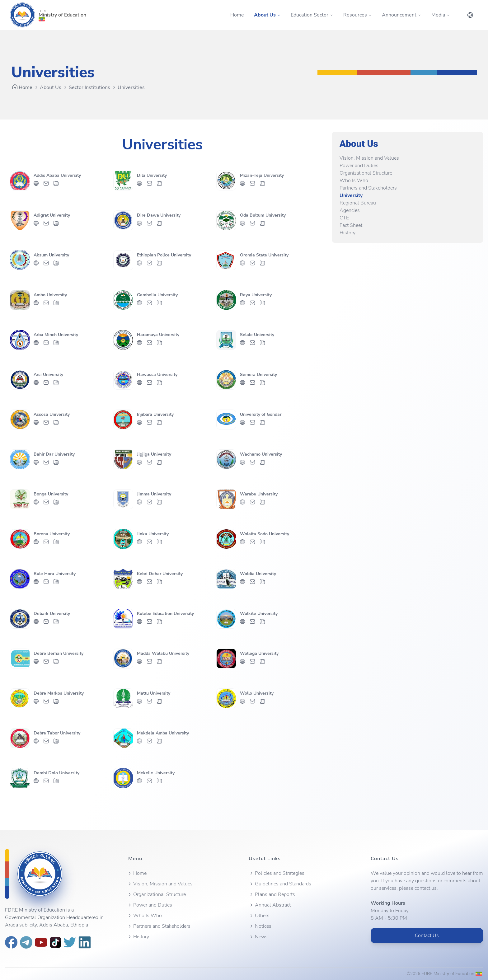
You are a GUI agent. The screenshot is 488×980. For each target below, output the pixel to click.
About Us (51, 87)
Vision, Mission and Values (369, 158)
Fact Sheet (351, 225)
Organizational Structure (366, 173)
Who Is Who (354, 181)
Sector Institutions (89, 87)
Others (259, 916)
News (258, 937)
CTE (344, 218)
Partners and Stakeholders (368, 188)
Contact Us (427, 935)
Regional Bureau (358, 203)
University (351, 195)
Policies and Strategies (277, 873)
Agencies (350, 210)
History (347, 233)
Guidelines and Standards (280, 884)
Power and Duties (359, 166)
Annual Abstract (270, 905)
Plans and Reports (272, 894)
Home (237, 15)
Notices (260, 926)
